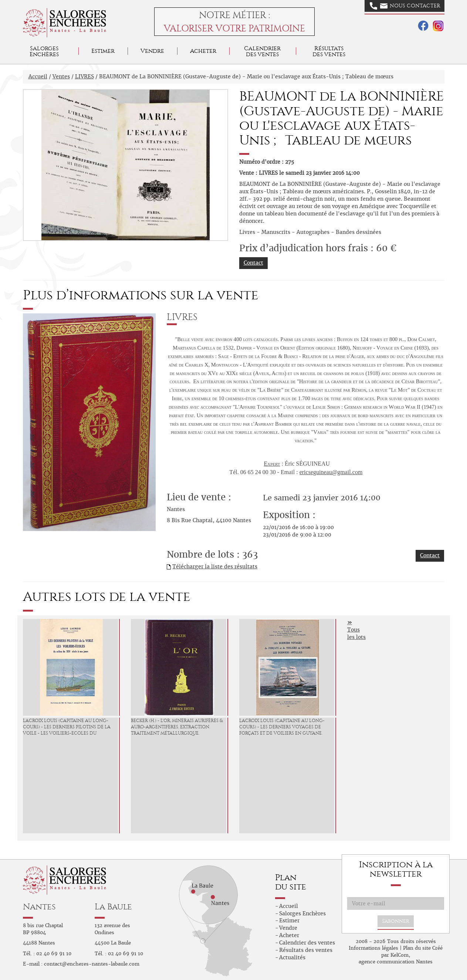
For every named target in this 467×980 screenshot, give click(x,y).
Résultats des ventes (306, 950)
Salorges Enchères (302, 913)
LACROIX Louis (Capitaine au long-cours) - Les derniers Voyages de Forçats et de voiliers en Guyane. (282, 727)
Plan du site (417, 948)
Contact (253, 263)
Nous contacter (405, 6)
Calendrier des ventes (262, 51)
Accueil (38, 76)
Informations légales (373, 948)
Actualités (292, 957)
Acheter (203, 51)
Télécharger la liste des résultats (215, 566)
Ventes (61, 76)
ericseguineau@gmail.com (331, 472)
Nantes (39, 907)
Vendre (152, 51)
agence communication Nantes (396, 962)
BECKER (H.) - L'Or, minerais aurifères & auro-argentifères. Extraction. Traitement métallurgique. (177, 727)
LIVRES (84, 76)
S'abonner (396, 921)
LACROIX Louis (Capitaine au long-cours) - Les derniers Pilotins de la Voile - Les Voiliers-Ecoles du (67, 727)
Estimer (103, 51)
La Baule (113, 907)
